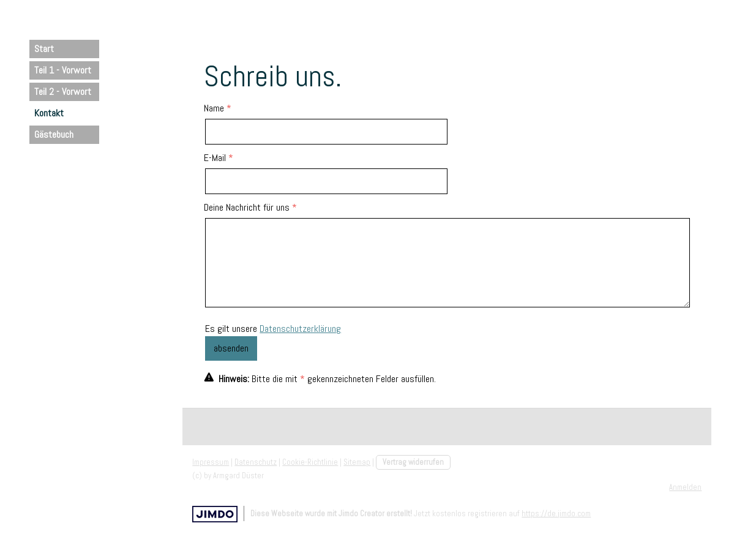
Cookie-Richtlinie (310, 462)
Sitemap (357, 462)
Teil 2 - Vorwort (63, 92)
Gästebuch (54, 134)
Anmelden (685, 487)
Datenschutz (256, 462)
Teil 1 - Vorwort (63, 70)
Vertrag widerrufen (413, 462)
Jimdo (215, 514)
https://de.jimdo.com (556, 513)
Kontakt (49, 113)
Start (44, 49)
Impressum (211, 462)
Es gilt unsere (273, 329)
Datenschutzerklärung (300, 329)
